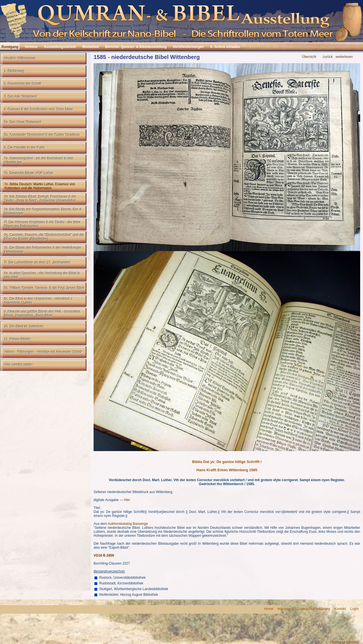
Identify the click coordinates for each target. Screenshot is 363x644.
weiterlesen (344, 57)
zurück (328, 57)
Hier (127, 500)
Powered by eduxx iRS (344, 642)
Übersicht (309, 57)
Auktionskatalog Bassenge (128, 524)
